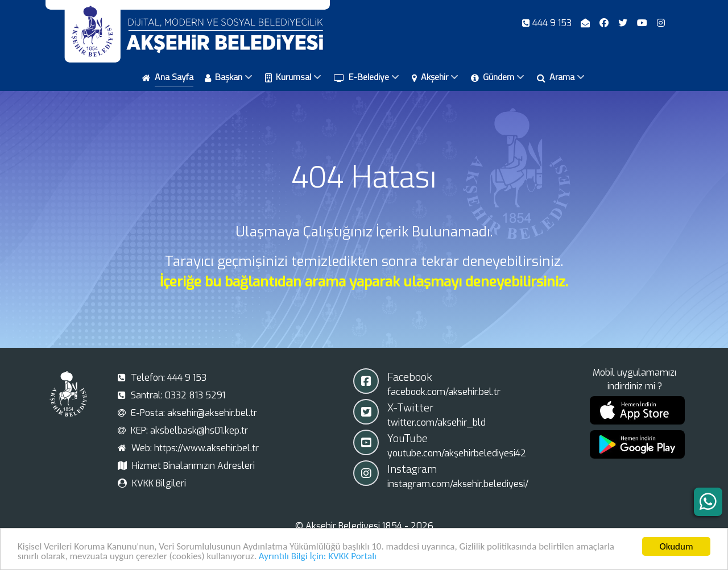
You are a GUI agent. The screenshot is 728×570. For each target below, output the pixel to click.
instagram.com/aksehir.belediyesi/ (458, 484)
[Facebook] (605, 23)
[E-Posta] (587, 23)
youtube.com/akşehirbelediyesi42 (457, 453)
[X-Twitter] (624, 23)
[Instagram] (661, 23)
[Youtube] (643, 23)
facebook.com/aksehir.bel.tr (444, 392)
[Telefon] (548, 23)
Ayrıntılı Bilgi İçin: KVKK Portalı (318, 558)
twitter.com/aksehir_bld (437, 423)
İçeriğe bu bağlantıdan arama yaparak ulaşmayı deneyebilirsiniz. (364, 282)
